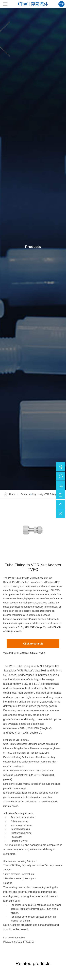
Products (25, 487)
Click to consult (33, 636)
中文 (61, 4)
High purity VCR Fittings (45, 487)
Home (10, 487)
